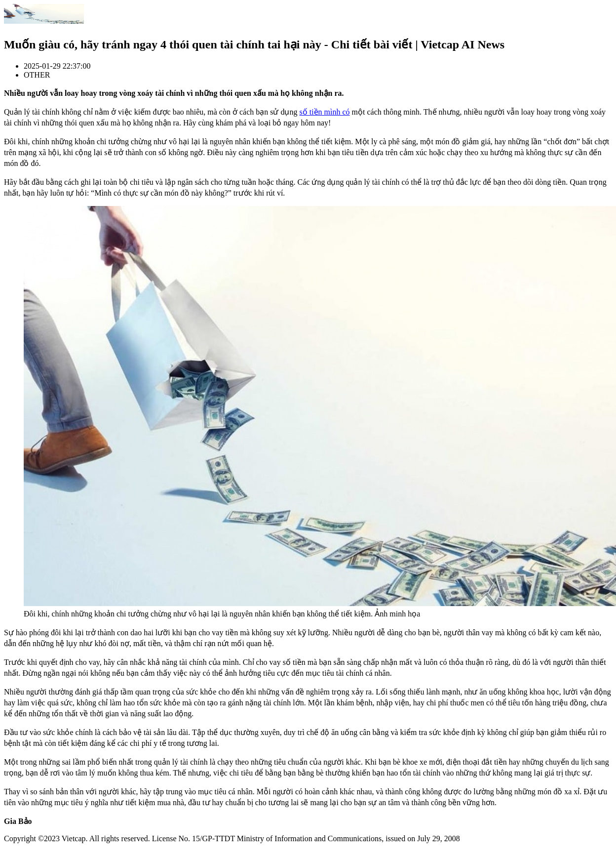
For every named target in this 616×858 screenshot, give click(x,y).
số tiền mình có (324, 112)
